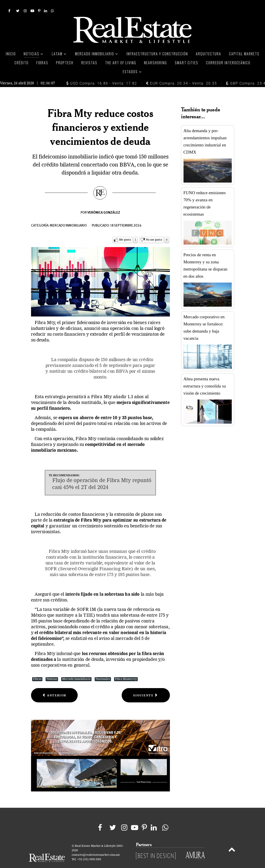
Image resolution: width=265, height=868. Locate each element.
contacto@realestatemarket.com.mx (96, 845)
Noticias (52, 669)
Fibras (37, 669)
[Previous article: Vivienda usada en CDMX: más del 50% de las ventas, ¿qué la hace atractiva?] (54, 685)
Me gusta (125, 230)
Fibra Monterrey (126, 669)
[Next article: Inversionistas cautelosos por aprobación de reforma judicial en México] (146, 685)
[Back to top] (232, 840)
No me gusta (154, 230)
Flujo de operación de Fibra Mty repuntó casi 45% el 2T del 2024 (102, 474)
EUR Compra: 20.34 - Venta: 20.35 (182, 73)
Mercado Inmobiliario (76, 669)
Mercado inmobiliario (68, 215)
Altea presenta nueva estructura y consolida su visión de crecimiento (205, 376)
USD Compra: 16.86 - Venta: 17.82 (102, 73)
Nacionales (103, 669)
